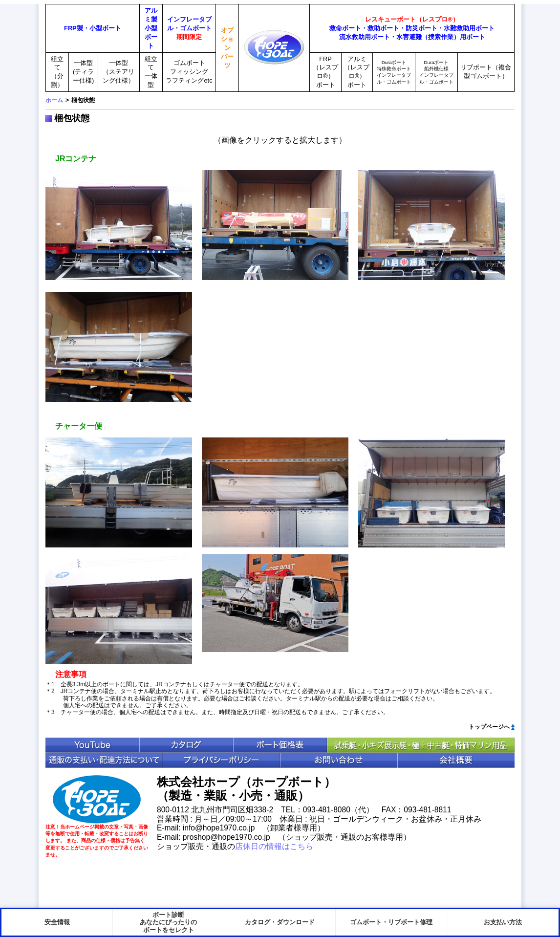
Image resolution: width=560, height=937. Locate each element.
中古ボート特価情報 (421, 745)
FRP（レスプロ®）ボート (325, 72)
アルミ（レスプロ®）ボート (357, 72)
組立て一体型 (151, 72)
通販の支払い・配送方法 (104, 760)
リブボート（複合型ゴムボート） (486, 72)
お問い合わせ (339, 760)
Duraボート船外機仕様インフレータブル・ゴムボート (436, 72)
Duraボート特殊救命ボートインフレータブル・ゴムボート (394, 72)
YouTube (92, 745)
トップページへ (489, 727)
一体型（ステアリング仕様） (118, 72)
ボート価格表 (280, 745)
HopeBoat (97, 799)
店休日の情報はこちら (274, 846)
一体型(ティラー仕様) (83, 72)
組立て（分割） (57, 72)
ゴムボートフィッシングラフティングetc (189, 72)
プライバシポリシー (221, 760)
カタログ (186, 745)
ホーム (54, 100)
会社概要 (456, 760)
